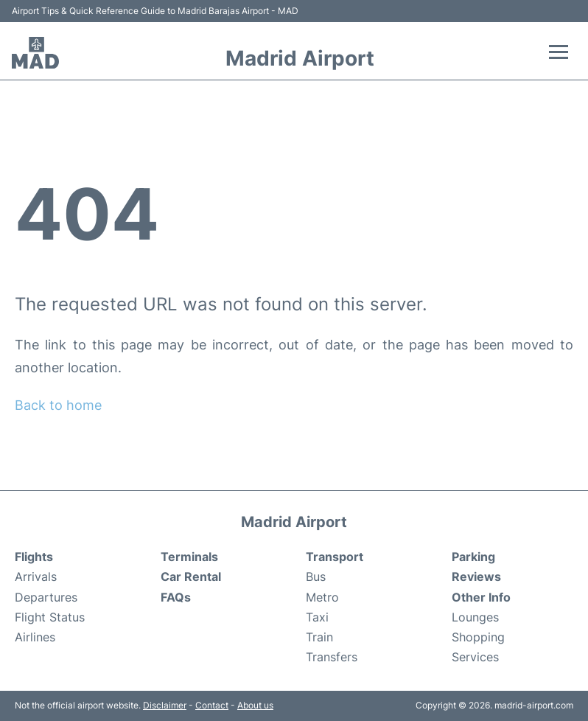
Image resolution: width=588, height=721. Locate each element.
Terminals (189, 557)
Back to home (58, 405)
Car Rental (191, 577)
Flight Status (50, 617)
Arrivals (36, 577)
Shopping (478, 637)
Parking (473, 557)
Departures (46, 597)
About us (255, 705)
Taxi (317, 617)
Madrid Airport (300, 58)
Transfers (332, 657)
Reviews (476, 577)
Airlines (35, 637)
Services (475, 657)
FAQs (176, 597)
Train (319, 637)
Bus (316, 577)
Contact (212, 705)
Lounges (475, 617)
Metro (322, 597)
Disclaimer (165, 705)
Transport (335, 557)
